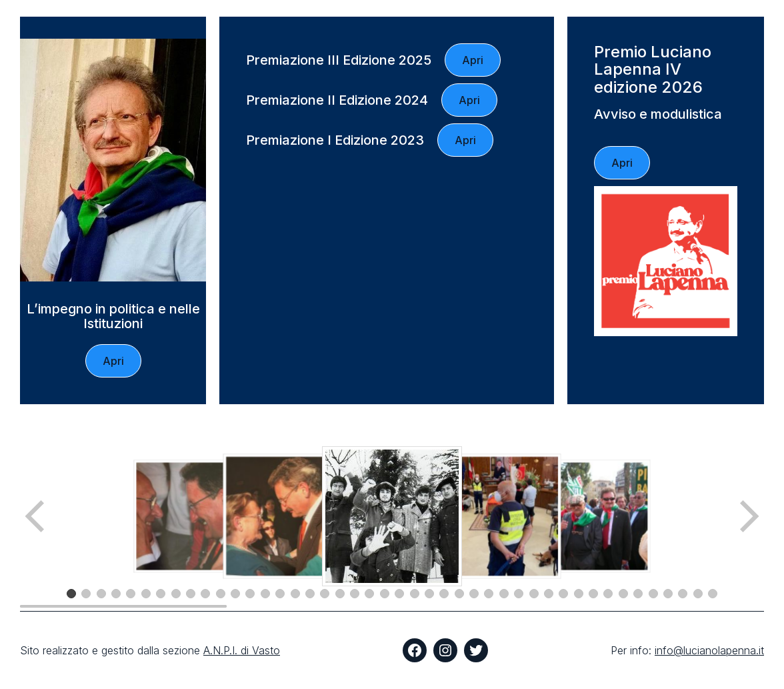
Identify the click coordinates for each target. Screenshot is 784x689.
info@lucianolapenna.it (709, 650)
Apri (113, 361)
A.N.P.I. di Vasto (242, 650)
